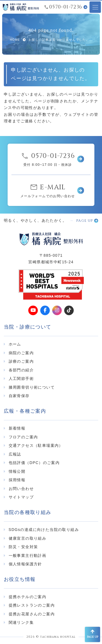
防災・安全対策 (23, 547)
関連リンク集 (21, 622)
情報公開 (17, 471)
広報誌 (15, 454)
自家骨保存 (19, 396)
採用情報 (17, 480)
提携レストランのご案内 (32, 605)
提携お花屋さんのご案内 (32, 614)
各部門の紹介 (21, 370)
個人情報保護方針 (25, 564)
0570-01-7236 (66, 7)
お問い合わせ (21, 489)
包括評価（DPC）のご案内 (34, 463)
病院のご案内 (21, 353)
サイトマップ (21, 497)
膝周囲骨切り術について (32, 387)
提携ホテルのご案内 (28, 597)
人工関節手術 (21, 379)
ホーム (15, 344)
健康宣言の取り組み (28, 538)
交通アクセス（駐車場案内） (36, 445)
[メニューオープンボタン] (95, 7)
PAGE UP (85, 221)
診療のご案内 (21, 361)
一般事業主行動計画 (28, 556)
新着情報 (17, 428)
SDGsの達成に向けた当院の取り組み (44, 530)
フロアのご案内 (23, 437)
